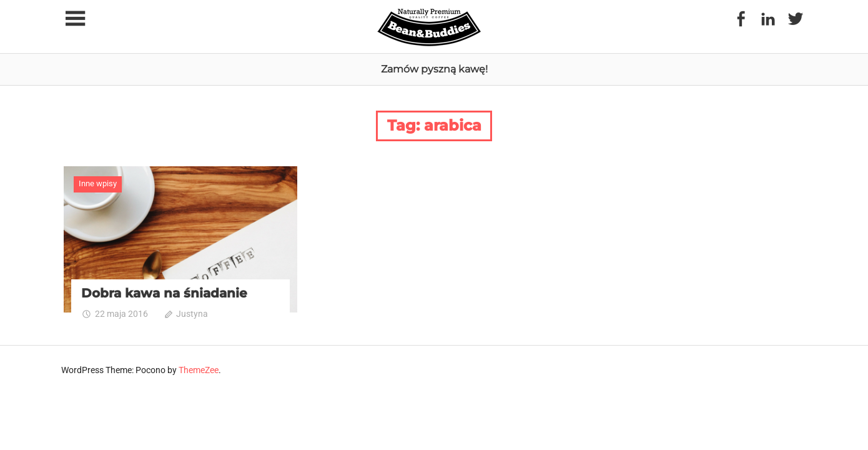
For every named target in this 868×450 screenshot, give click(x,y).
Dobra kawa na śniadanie (164, 293)
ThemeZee (199, 370)
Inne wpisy (98, 183)
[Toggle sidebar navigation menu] (75, 19)
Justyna (192, 314)
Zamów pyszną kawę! (434, 69)
